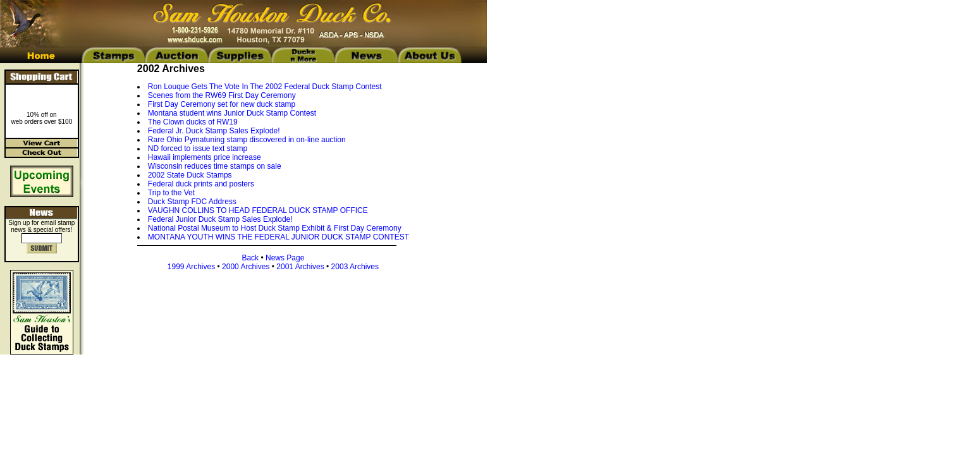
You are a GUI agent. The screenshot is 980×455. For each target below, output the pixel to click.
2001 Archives (300, 267)
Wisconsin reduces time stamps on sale (215, 166)
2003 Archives (355, 267)
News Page (285, 258)
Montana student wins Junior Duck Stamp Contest (232, 113)
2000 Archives (246, 267)
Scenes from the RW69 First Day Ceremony (222, 95)
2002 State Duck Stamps (190, 175)
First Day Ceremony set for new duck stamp (222, 104)
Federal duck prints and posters (201, 184)
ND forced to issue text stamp (198, 149)
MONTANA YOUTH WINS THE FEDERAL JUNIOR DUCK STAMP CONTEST (279, 237)
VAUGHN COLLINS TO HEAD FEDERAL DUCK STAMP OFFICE (258, 210)
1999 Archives (191, 267)
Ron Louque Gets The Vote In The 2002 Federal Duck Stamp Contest (265, 87)
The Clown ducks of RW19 (193, 122)
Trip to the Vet (171, 193)
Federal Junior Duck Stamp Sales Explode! (220, 219)
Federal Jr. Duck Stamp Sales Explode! (214, 131)
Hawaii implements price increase (205, 157)
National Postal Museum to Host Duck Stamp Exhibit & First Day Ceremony (275, 228)
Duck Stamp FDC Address (192, 202)
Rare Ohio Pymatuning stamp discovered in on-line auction (247, 140)
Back (250, 258)
